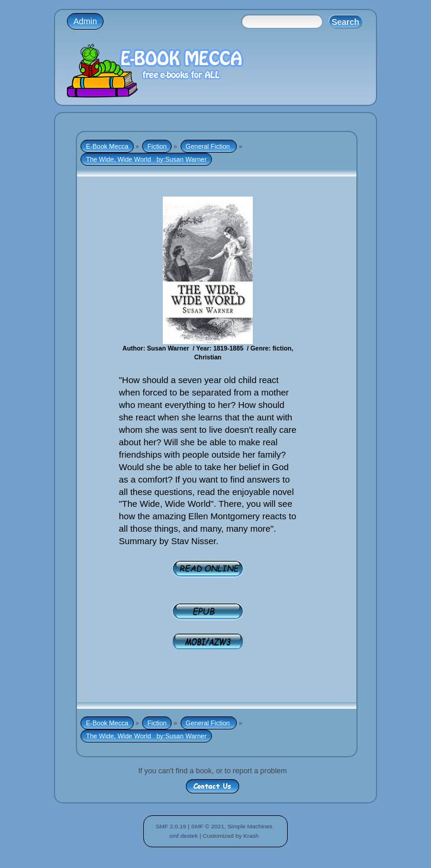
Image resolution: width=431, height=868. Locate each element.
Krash (251, 836)
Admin (85, 21)
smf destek (184, 836)
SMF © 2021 (208, 826)
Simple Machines (250, 826)
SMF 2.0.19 (171, 826)
